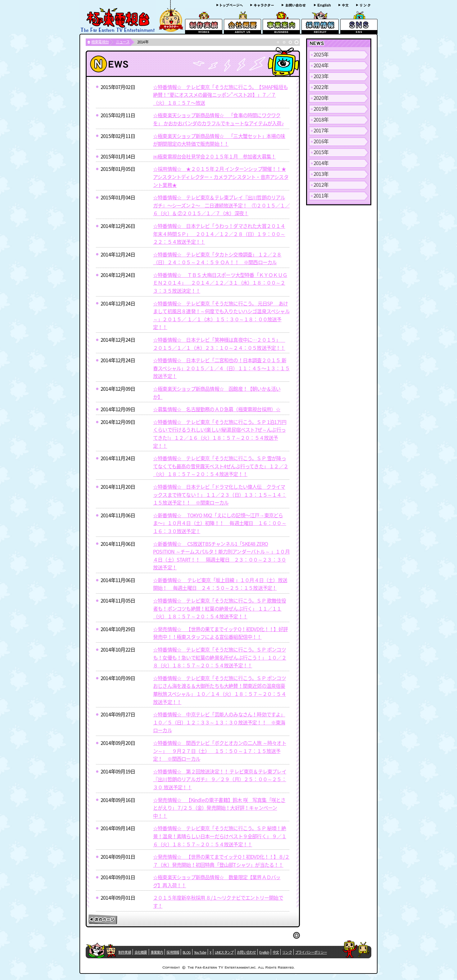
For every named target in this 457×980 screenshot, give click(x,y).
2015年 (321, 152)
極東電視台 (100, 42)
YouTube (200, 952)
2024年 (321, 65)
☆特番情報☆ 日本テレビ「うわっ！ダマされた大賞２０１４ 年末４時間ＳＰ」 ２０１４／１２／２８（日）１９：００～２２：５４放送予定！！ (219, 234)
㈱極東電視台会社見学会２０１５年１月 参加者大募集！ (214, 156)
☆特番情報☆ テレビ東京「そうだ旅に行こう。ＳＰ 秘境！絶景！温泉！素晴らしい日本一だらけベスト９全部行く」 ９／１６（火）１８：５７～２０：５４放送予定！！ (220, 836)
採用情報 (173, 952)
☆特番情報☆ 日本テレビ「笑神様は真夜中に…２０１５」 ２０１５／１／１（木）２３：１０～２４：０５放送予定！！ (219, 344)
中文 (276, 952)
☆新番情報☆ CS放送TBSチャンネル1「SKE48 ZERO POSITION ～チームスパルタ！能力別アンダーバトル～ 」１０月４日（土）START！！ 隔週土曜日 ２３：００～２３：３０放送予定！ (221, 556)
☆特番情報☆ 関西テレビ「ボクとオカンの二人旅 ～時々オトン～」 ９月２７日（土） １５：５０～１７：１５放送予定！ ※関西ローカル (220, 751)
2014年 (321, 163)
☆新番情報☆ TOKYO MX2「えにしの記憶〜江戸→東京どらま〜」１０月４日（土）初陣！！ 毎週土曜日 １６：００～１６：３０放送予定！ (220, 523)
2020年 (321, 98)
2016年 (321, 141)
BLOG (187, 952)
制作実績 (125, 952)
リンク (287, 952)
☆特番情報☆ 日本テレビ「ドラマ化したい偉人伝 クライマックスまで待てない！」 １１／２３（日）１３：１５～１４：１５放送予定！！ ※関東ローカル (220, 494)
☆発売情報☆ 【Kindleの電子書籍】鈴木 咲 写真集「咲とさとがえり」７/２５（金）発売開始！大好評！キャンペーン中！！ (219, 808)
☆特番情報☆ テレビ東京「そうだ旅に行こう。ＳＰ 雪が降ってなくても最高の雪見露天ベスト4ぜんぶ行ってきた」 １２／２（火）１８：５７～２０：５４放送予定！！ (221, 466)
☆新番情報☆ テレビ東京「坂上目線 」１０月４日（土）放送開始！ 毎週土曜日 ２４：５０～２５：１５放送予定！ (220, 584)
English (264, 952)
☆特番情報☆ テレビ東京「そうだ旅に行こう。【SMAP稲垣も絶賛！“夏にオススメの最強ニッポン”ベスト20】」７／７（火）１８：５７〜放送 (220, 95)
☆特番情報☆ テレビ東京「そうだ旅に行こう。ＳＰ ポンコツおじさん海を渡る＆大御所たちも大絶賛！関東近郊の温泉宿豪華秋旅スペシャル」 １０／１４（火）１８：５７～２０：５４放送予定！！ (219, 690)
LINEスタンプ (224, 952)
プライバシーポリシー (311, 952)
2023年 (321, 76)
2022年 (321, 87)
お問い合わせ (246, 952)
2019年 (321, 109)
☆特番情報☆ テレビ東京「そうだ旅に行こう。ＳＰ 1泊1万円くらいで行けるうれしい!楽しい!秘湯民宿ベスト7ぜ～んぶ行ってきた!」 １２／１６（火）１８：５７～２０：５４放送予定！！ (220, 434)
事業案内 (157, 952)
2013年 (321, 174)
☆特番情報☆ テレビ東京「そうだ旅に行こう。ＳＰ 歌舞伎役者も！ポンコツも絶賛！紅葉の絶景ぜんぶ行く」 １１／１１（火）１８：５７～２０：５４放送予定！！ (219, 608)
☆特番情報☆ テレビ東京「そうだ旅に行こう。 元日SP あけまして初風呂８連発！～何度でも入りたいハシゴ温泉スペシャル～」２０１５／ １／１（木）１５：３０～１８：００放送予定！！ (221, 315)
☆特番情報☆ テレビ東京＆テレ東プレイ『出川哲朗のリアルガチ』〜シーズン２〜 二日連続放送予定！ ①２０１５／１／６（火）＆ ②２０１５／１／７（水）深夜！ (221, 205)
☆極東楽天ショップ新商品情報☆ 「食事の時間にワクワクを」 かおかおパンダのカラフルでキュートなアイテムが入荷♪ (218, 119)
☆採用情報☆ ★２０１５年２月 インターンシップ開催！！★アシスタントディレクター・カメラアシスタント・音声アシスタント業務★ (221, 177)
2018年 (321, 119)
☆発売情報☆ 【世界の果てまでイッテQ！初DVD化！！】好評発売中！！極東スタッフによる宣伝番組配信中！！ (220, 633)
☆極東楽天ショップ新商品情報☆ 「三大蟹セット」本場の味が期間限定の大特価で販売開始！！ (219, 140)
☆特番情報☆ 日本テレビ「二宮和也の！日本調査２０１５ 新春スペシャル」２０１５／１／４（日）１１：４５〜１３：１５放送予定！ (221, 368)
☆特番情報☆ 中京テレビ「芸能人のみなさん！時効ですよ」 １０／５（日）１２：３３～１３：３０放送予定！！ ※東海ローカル (219, 722)
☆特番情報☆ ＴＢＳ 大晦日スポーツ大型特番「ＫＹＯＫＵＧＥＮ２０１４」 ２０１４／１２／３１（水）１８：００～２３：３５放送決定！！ (220, 283)
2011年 (321, 195)
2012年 (321, 185)
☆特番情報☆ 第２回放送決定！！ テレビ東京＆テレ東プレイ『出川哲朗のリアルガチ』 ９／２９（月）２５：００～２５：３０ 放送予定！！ (220, 779)
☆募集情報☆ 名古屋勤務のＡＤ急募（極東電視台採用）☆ (217, 409)
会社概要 (141, 952)
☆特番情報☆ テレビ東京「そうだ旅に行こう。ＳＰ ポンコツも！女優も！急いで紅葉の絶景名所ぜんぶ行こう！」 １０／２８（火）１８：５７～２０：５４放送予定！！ (220, 657)
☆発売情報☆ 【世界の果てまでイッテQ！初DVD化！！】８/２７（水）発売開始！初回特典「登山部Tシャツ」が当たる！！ (221, 861)
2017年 (321, 130)
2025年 (321, 54)
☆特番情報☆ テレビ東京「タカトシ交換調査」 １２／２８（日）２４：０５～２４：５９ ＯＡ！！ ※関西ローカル (217, 258)
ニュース (123, 42)
